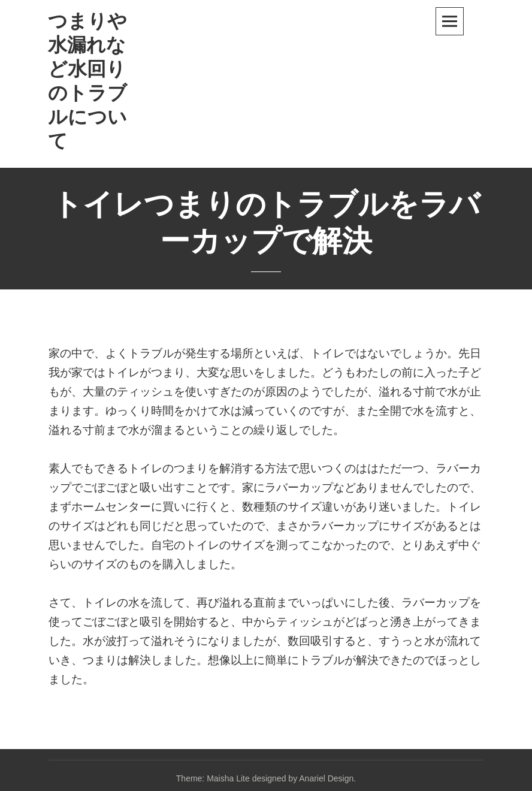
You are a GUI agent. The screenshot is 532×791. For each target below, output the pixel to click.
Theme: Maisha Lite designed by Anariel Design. (266, 778)
